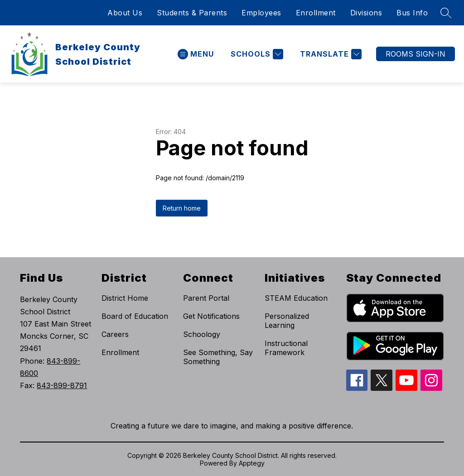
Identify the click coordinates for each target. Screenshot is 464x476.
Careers (115, 334)
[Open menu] (196, 54)
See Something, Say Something (218, 357)
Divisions (366, 13)
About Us (125, 13)
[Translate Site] (330, 54)
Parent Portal (206, 298)
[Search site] (446, 13)
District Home (125, 298)
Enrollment (316, 13)
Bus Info (412, 13)
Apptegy (252, 463)
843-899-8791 (62, 385)
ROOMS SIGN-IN (416, 54)
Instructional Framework (286, 348)
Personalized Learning (287, 321)
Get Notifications (211, 316)
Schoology (202, 334)
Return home (182, 208)
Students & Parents (192, 13)
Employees (261, 13)
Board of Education (135, 316)
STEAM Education (296, 298)
